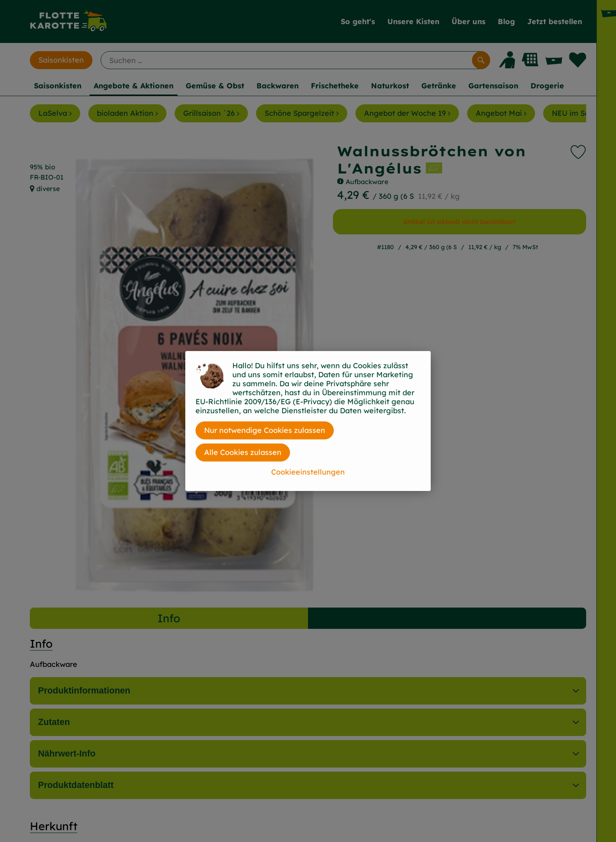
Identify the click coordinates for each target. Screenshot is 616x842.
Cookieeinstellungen (308, 472)
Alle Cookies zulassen (243, 452)
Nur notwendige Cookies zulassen (265, 430)
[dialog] (308, 421)
